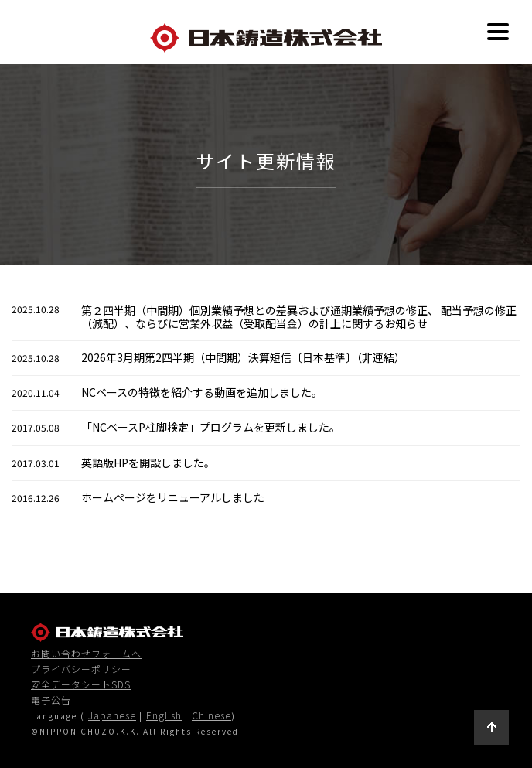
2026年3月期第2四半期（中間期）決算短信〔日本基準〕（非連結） (243, 357)
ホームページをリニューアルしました (173, 497)
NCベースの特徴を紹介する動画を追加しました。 (202, 392)
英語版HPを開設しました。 (148, 463)
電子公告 (51, 700)
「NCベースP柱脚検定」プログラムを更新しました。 (211, 427)
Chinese (211, 715)
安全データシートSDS (81, 684)
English (164, 715)
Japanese (112, 715)
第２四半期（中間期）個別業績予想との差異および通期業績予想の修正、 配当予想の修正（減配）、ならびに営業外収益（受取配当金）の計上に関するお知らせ (299, 317)
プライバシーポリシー (81, 669)
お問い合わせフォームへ (86, 654)
